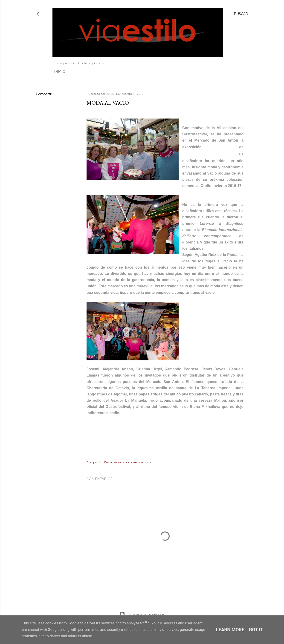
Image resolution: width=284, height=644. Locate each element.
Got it (256, 630)
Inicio (60, 72)
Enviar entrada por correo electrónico (129, 462)
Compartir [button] (44, 94)
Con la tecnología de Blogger (142, 614)
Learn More (230, 630)
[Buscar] (241, 14)
